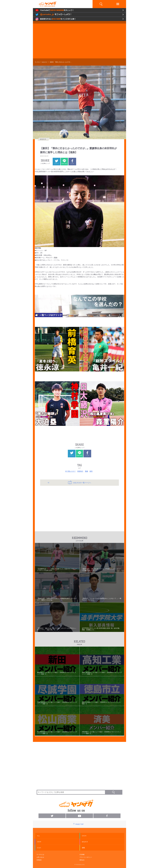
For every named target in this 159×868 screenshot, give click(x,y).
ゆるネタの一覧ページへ (80, 482)
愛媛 (86, 471)
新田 (91, 471)
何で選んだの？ (70, 471)
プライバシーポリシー (86, 857)
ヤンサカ (37, 62)
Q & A (39, 848)
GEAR (39, 842)
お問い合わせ (40, 857)
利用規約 (39, 860)
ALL (39, 836)
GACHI (84, 836)
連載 (83, 848)
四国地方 (80, 471)
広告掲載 (82, 854)
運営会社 (82, 860)
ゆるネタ (44, 62)
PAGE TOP (79, 824)
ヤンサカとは (40, 854)
